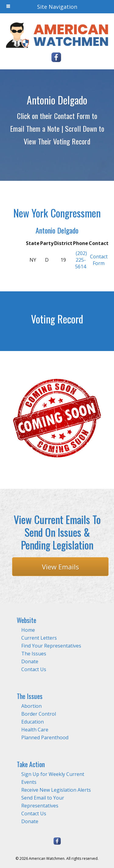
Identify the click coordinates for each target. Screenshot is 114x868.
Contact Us (34, 669)
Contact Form (99, 260)
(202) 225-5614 (81, 260)
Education (33, 722)
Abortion (31, 706)
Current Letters (39, 638)
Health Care (35, 730)
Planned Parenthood (45, 737)
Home (28, 630)
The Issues (34, 654)
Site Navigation (42, 7)
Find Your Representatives (51, 646)
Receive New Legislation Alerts (56, 790)
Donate (30, 661)
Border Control (39, 714)
